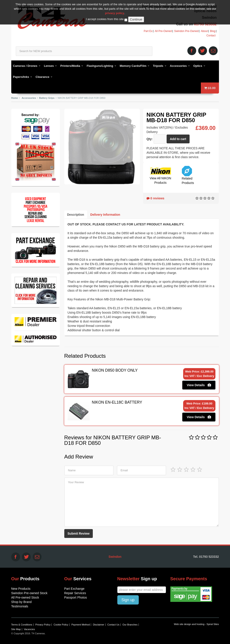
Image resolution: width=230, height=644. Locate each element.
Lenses (50, 66)
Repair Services (75, 593)
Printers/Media (72, 66)
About (204, 31)
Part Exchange (74, 589)
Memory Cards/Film (135, 66)
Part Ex (148, 31)
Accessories (180, 66)
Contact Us (113, 625)
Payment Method (81, 625)
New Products (21, 589)
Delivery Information (105, 215)
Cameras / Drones (27, 66)
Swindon (115, 557)
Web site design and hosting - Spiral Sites (196, 624)
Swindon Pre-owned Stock (29, 593)
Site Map (16, 629)
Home (15, 98)
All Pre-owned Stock (25, 597)
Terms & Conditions (22, 625)
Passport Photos (76, 597)
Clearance (44, 77)
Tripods (160, 66)
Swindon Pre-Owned (186, 31)
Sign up (128, 600)
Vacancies (29, 629)
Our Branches (130, 625)
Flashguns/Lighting (101, 66)
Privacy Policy (43, 625)
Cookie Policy (61, 625)
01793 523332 (205, 24)
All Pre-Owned (163, 31)
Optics (199, 66)
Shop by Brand (22, 602)
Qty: (150, 139)
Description (76, 215)
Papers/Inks (23, 77)
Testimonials (20, 606)
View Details (199, 385)
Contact (211, 36)
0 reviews (155, 198)
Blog (213, 31)
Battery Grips (47, 98)
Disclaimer (98, 625)
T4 (52, 18)
